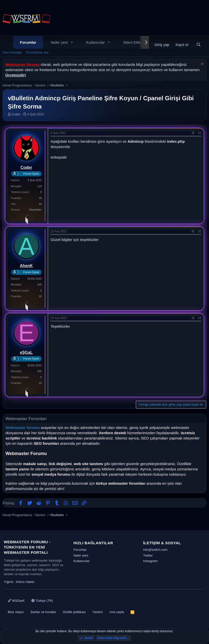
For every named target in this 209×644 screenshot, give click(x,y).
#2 (200, 231)
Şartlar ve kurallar (43, 612)
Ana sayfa (117, 612)
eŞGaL (26, 352)
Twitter (148, 555)
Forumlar (28, 42)
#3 (200, 318)
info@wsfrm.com (155, 550)
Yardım (98, 612)
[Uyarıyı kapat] (202, 64)
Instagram (150, 561)
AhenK (26, 266)
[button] (72, 42)
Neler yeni (59, 42)
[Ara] (199, 45)
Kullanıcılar (95, 42)
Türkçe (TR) (42, 601)
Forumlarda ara (37, 52)
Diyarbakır (35, 210)
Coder (16, 114)
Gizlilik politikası (74, 612)
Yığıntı (9, 582)
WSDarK (16, 601)
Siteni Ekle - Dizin (138, 42)
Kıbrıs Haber (25, 582)
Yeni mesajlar (12, 52)
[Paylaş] (193, 133)
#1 (200, 133)
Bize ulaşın (16, 612)
